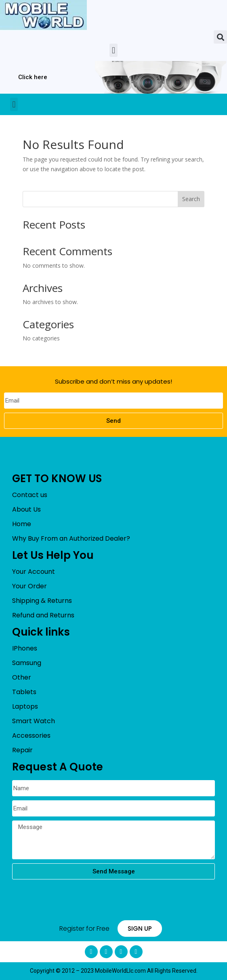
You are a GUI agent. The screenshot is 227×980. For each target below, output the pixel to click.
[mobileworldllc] (43, 15)
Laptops (25, 706)
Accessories (31, 736)
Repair (22, 750)
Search (191, 199)
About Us (26, 509)
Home (22, 524)
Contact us (30, 495)
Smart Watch (34, 721)
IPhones (25, 648)
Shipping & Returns (42, 601)
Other (22, 677)
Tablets (24, 692)
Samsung (27, 663)
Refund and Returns (43, 615)
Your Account (34, 572)
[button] (220, 37)
